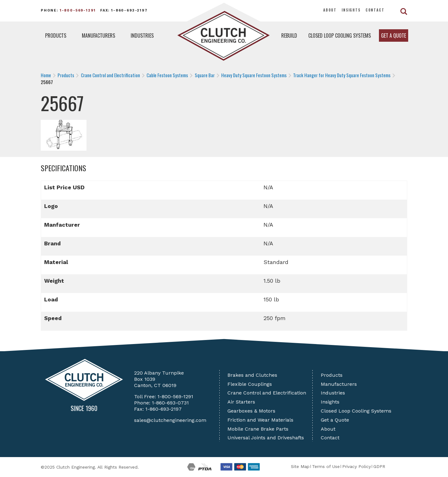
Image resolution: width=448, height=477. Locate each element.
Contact (375, 10)
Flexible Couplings (250, 384)
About (330, 10)
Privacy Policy (357, 466)
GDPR (379, 466)
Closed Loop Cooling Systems (340, 35)
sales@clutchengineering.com (170, 420)
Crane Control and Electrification (267, 393)
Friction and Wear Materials (260, 420)
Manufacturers (98, 35)
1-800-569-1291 (78, 10)
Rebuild (289, 35)
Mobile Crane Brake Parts (258, 429)
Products (56, 35)
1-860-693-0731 (170, 403)
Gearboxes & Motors (251, 411)
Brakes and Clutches (252, 375)
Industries (142, 35)
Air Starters (241, 402)
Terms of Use (326, 466)
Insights (351, 10)
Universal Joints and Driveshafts (266, 438)
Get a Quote (394, 35)
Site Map (300, 466)
